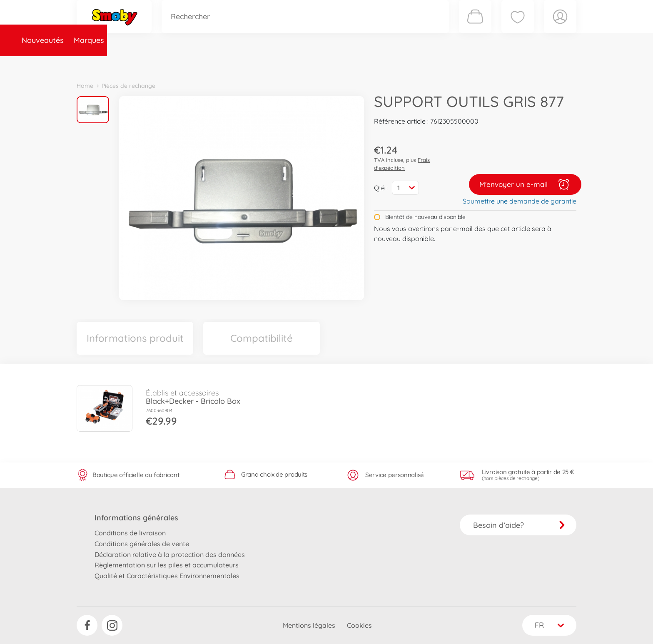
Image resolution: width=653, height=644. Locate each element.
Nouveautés (103, 64)
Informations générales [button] (136, 518)
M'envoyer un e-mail (525, 184)
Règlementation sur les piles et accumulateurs (167, 565)
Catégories (193, 64)
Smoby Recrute (527, 64)
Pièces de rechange (256, 64)
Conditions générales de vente (142, 544)
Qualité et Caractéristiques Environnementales (167, 576)
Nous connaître (439, 64)
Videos (312, 64)
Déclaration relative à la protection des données (170, 554)
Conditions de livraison (130, 533)
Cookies (359, 625)
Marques (149, 64)
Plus (483, 64)
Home (85, 86)
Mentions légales (309, 625)
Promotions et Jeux (368, 64)
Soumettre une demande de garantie (520, 201)
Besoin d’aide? (519, 525)
